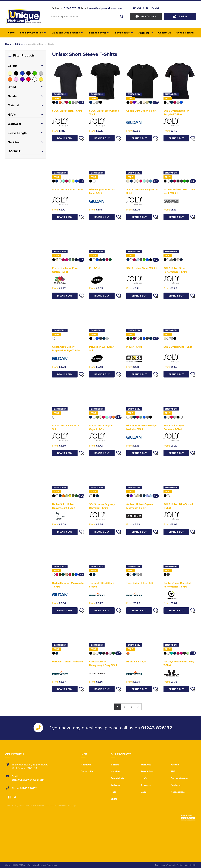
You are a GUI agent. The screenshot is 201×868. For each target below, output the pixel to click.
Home (8, 44)
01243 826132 (72, 8)
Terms (8, 805)
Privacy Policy (18, 805)
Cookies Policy (31, 805)
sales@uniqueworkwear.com (105, 8)
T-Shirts (19, 44)
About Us (86, 765)
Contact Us (87, 771)
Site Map (72, 805)
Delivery (52, 805)
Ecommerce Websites (164, 865)
